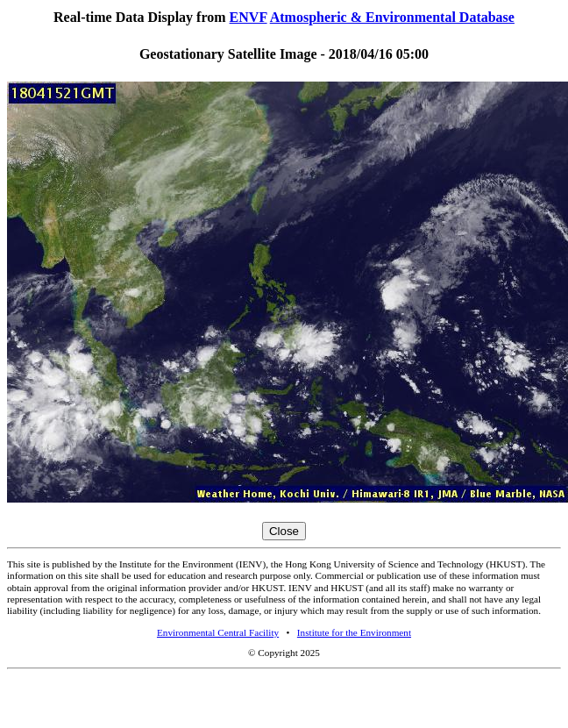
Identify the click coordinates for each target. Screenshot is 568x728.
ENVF (248, 17)
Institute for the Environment (354, 632)
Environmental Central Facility (218, 632)
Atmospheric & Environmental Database (392, 17)
